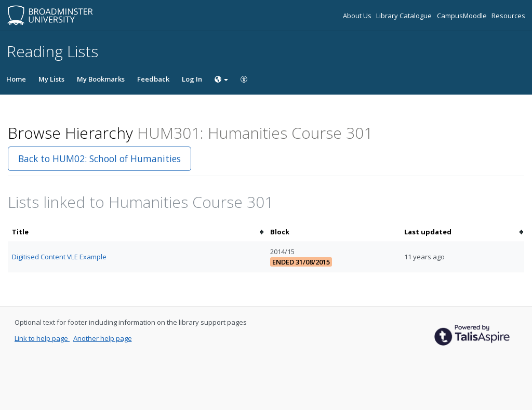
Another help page (103, 338)
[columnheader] (137, 232)
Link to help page (42, 338)
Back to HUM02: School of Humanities (99, 158)
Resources (508, 16)
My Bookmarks (101, 79)
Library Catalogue (405, 16)
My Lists (51, 79)
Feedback (153, 79)
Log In (192, 79)
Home (16, 79)
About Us (358, 16)
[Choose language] (221, 79)
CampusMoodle (463, 16)
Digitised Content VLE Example (59, 257)
